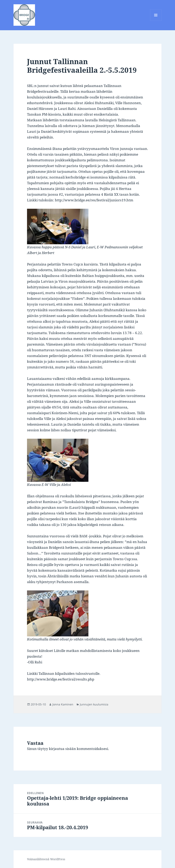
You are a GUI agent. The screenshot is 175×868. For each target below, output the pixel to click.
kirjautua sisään (62, 749)
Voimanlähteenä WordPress (46, 859)
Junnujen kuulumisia (94, 704)
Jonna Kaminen (63, 704)
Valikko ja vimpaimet (156, 21)
